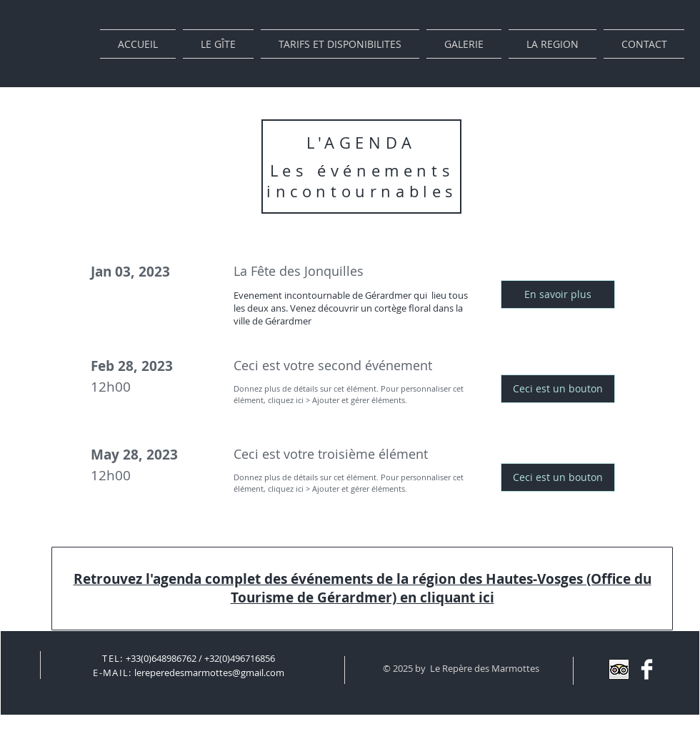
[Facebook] (647, 669)
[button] (558, 294)
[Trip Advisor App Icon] (619, 669)
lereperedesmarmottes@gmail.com (209, 673)
